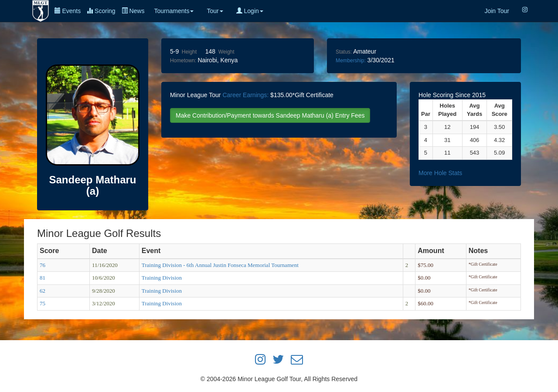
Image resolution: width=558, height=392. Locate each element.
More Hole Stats (440, 173)
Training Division (162, 278)
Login (250, 11)
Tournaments (174, 11)
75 (43, 303)
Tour (215, 11)
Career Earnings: (245, 95)
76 (43, 265)
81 (43, 278)
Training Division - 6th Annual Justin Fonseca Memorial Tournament (220, 265)
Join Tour (497, 11)
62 (43, 291)
